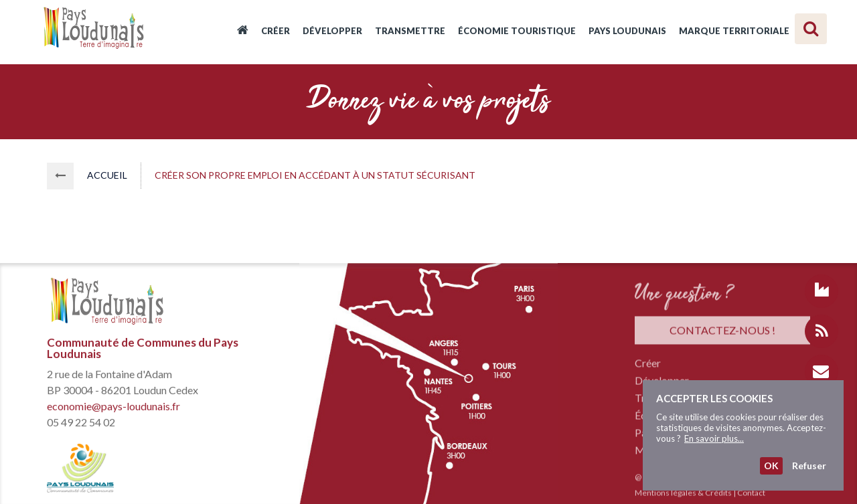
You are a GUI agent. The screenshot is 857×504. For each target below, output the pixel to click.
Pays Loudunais (627, 31)
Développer (332, 31)
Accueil (243, 32)
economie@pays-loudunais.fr (113, 407)
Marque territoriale (734, 31)
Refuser (809, 466)
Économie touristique (517, 31)
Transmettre (410, 31)
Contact (751, 494)
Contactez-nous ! (722, 332)
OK (771, 466)
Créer (276, 31)
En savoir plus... (714, 438)
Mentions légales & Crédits (683, 494)
